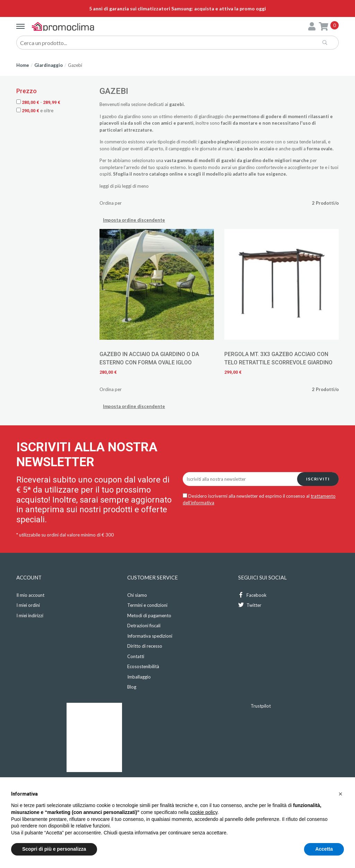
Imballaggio (139, 677)
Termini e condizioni (147, 605)
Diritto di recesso (145, 646)
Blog (132, 687)
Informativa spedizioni (150, 636)
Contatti (136, 656)
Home (23, 65)
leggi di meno (135, 186)
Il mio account (30, 595)
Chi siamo (137, 595)
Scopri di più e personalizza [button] (54, 849)
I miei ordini (28, 605)
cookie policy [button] (204, 812)
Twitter (250, 605)
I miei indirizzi (30, 615)
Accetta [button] (324, 849)
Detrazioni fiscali (144, 626)
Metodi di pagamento (149, 615)
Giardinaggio (49, 65)
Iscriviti (318, 479)
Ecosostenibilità (143, 666)
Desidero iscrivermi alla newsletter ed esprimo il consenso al (259, 499)
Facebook (252, 595)
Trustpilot (261, 706)
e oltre (35, 110)
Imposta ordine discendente (134, 220)
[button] (340, 794)
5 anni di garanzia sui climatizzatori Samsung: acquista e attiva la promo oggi (177, 8)
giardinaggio (211, 116)
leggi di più (110, 186)
